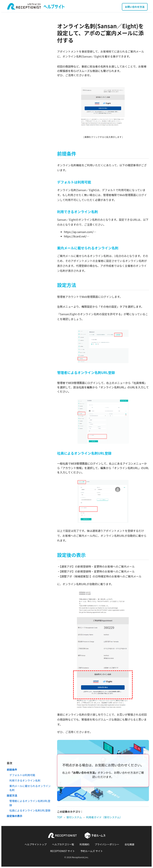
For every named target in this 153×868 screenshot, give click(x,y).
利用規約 (84, 844)
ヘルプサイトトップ (36, 844)
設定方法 (12, 795)
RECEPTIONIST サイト (62, 851)
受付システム (74, 817)
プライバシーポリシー (107, 844)
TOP (60, 817)
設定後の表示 (15, 816)
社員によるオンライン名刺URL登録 (30, 810)
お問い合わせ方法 (135, 7)
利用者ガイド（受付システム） (104, 817)
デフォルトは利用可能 (22, 775)
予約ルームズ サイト (92, 851)
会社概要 (130, 844)
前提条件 (12, 769)
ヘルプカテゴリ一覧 (63, 844)
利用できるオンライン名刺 (25, 780)
